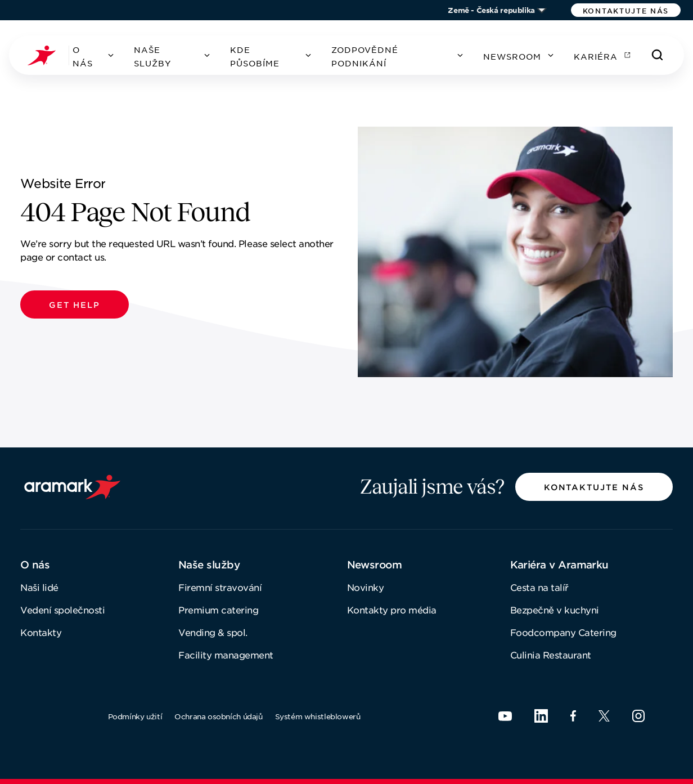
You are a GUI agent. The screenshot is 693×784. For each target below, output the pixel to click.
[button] (626, 10)
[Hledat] (658, 55)
